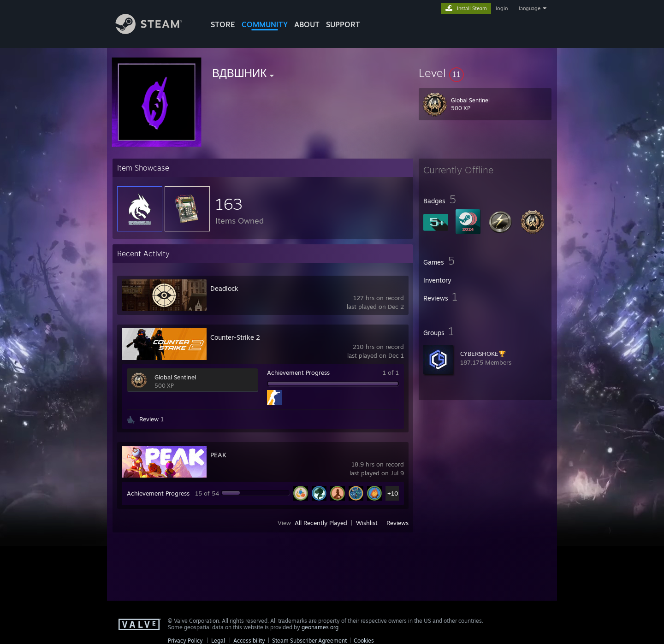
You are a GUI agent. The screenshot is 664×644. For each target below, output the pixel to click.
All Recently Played (321, 523)
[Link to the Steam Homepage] (156, 32)
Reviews (397, 523)
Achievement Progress (298, 372)
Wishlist (367, 523)
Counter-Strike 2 (235, 337)
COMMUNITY (265, 24)
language (530, 8)
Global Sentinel (175, 377)
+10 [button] (393, 493)
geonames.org (320, 627)
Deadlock (224, 288)
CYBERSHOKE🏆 (483, 354)
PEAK (218, 455)
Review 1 (151, 419)
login (502, 8)
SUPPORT (343, 24)
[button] (485, 73)
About (307, 24)
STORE (223, 24)
